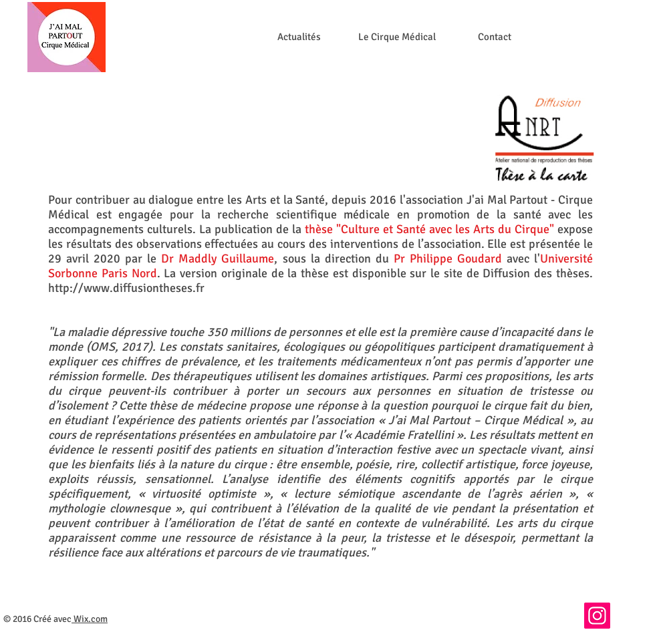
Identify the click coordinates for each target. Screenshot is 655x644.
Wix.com (91, 619)
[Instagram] (597, 616)
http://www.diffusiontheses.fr (126, 288)
